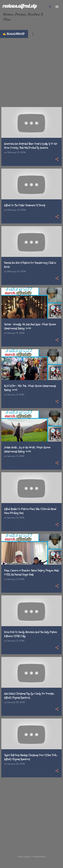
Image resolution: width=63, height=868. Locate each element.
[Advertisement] (32, 69)
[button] (57, 160)
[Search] (50, 7)
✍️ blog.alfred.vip (14, 34)
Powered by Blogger (32, 863)
